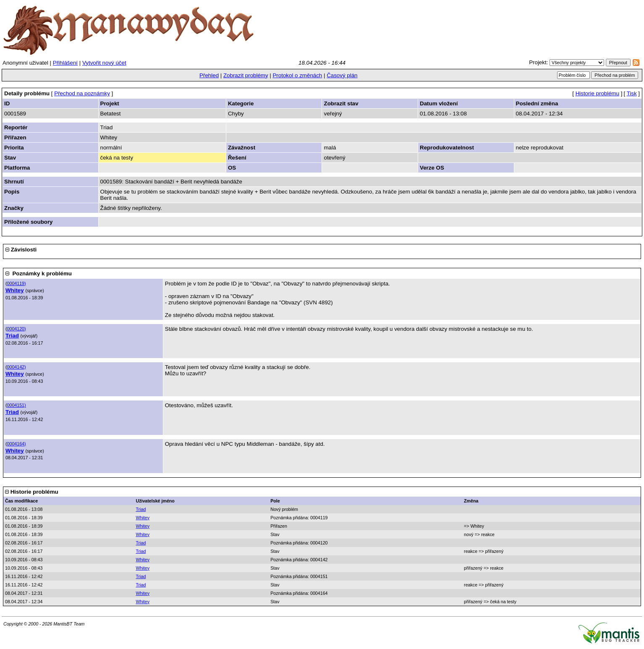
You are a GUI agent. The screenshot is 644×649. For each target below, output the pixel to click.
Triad (12, 336)
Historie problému (597, 93)
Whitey (15, 290)
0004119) (17, 283)
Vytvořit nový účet (104, 63)
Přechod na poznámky (82, 93)
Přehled (209, 75)
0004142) (17, 367)
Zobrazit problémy (246, 75)
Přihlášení (65, 63)
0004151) (17, 405)
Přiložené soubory (29, 222)
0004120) (17, 329)
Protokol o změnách (297, 75)
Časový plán (342, 75)
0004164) (17, 444)
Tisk (632, 93)
